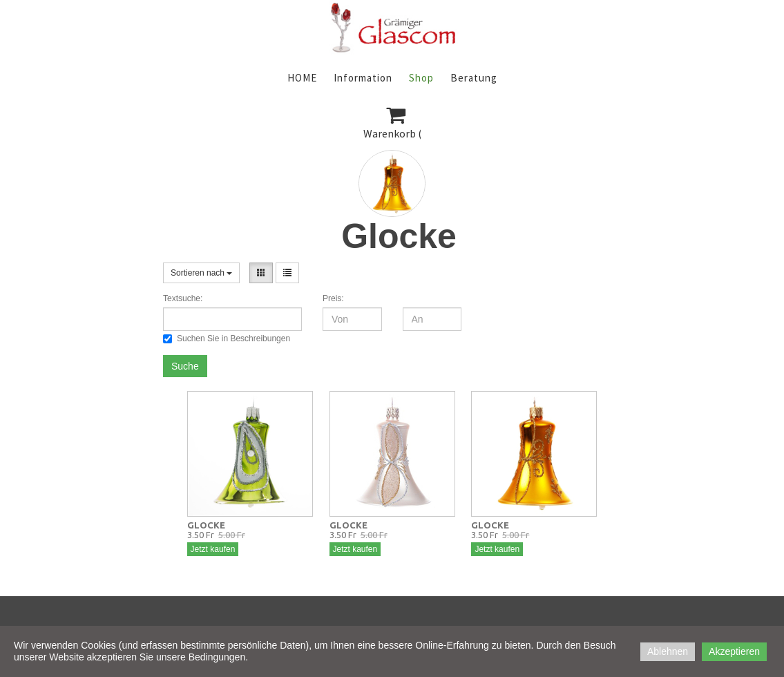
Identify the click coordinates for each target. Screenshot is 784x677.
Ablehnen (668, 651)
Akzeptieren (734, 651)
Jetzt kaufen (213, 549)
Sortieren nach (201, 273)
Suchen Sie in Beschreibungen (227, 338)
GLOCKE (206, 525)
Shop (421, 78)
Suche (185, 366)
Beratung (474, 78)
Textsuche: (183, 298)
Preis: (333, 298)
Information (363, 78)
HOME (302, 78)
